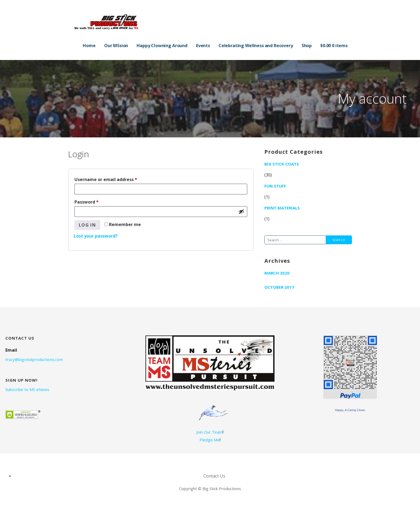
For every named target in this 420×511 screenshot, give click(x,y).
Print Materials (282, 208)
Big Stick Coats (282, 164)
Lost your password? (96, 236)
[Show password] (241, 212)
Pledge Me (210, 440)
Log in (87, 225)
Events (203, 46)
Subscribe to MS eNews (27, 389)
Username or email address (115, 179)
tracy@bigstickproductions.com (34, 359)
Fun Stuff (275, 186)
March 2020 (277, 273)
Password (96, 201)
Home (89, 46)
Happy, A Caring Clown (350, 410)
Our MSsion (116, 46)
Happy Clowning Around (162, 46)
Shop (307, 46)
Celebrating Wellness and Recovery (256, 46)
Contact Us (214, 476)
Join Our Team (209, 432)
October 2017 (279, 287)
